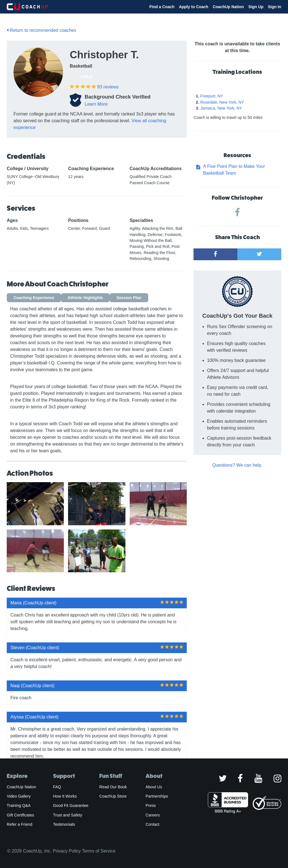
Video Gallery (19, 796)
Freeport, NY (212, 96)
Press (151, 805)
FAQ (57, 787)
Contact (153, 824)
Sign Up (256, 7)
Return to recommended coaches (41, 30)
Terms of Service (99, 851)
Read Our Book (113, 787)
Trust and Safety (68, 815)
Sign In (275, 7)
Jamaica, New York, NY (221, 108)
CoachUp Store (113, 796)
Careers (153, 815)
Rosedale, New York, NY (222, 102)
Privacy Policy (67, 851)
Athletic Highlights (85, 298)
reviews (108, 87)
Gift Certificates (20, 815)
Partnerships (157, 796)
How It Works (65, 796)
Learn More (96, 104)
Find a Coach (162, 7)
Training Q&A (19, 805)
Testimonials (64, 824)
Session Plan (129, 298)
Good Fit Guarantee (71, 805)
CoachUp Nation (228, 7)
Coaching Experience (34, 298)
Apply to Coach (193, 7)
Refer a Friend (20, 824)
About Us (154, 787)
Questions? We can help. (237, 465)
